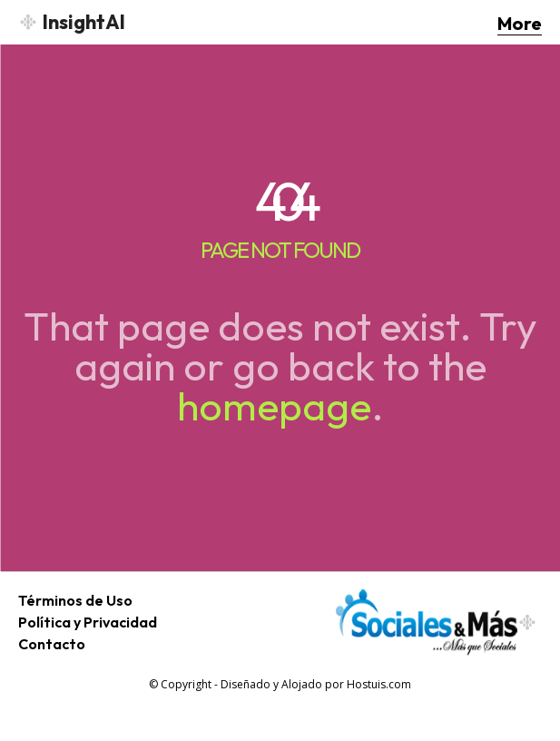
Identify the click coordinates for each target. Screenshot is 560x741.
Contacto (52, 644)
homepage (274, 405)
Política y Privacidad (88, 622)
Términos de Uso (75, 600)
